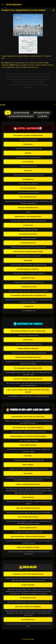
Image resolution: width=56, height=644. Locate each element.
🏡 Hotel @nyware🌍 (21, 113)
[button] (53, 11)
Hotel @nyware (14, 4)
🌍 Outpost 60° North (42, 113)
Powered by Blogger (28, 639)
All (8, 113)
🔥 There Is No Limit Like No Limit (21, 116)
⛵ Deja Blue (43, 116)
